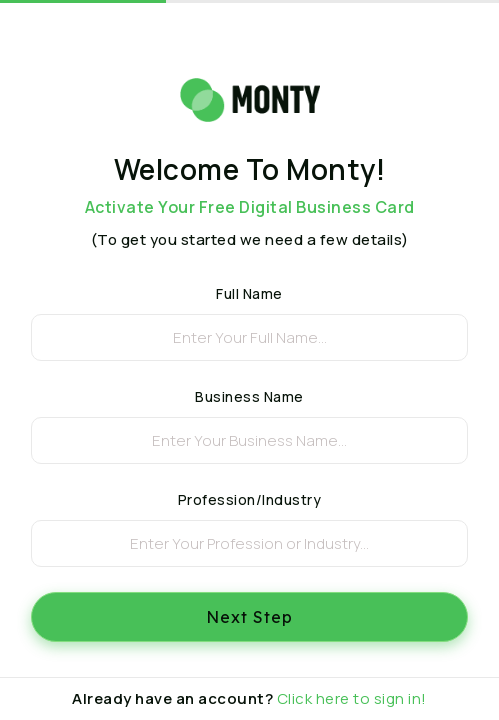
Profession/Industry (250, 499)
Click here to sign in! (352, 698)
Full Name (249, 293)
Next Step (249, 617)
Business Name (249, 396)
